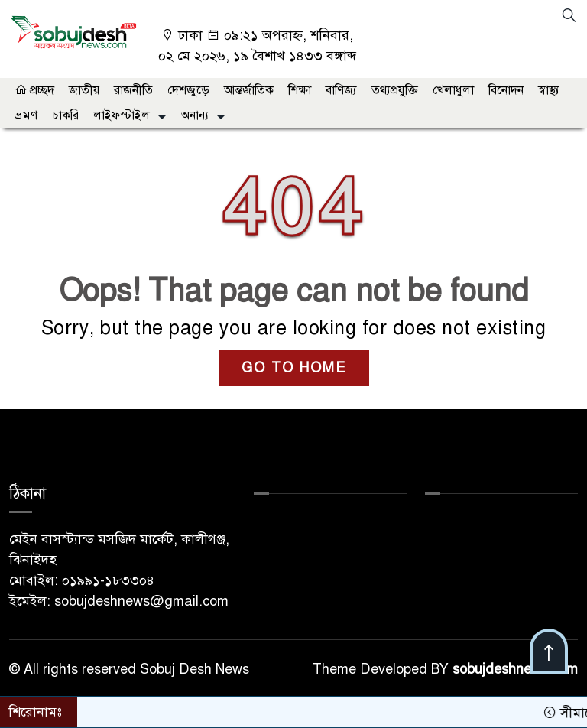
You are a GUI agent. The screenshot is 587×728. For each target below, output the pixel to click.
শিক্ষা (300, 90)
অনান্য (195, 115)
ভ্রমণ (26, 115)
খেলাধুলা (453, 90)
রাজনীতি (133, 90)
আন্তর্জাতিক (249, 90)
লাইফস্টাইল (122, 115)
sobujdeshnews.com (515, 669)
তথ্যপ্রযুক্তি (395, 90)
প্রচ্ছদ (34, 90)
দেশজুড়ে (188, 90)
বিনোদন (506, 90)
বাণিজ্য (341, 90)
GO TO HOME (294, 368)
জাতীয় (84, 90)
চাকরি (65, 115)
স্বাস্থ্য (549, 90)
